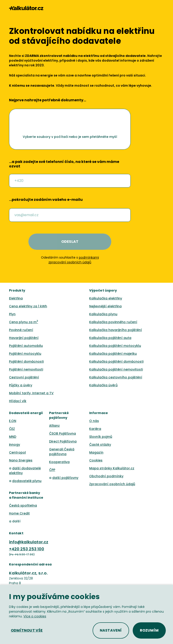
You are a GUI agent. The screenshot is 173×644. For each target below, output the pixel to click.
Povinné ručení (21, 330)
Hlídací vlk (18, 401)
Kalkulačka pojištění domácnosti (116, 361)
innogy (15, 445)
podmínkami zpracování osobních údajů (74, 260)
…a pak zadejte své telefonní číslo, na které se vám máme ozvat (64, 164)
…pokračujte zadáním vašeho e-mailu (46, 200)
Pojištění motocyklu (25, 354)
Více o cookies (35, 616)
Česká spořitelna (23, 505)
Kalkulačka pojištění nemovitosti (116, 369)
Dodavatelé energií (26, 413)
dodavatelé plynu (27, 481)
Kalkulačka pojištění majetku (113, 354)
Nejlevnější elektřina (105, 306)
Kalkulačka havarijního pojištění (116, 330)
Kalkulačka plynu (103, 314)
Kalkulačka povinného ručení (113, 322)
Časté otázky (100, 445)
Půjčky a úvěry (21, 385)
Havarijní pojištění (24, 338)
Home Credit (19, 513)
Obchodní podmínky (106, 476)
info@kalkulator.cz (29, 542)
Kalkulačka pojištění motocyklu (115, 346)
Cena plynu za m (24, 322)
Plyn (12, 314)
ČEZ (12, 429)
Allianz (54, 426)
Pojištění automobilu (26, 346)
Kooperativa (59, 462)
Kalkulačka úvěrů (103, 385)
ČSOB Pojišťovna (63, 433)
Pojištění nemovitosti (26, 369)
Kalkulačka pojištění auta (110, 338)
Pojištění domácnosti (26, 361)
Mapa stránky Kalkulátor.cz (112, 468)
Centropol (17, 452)
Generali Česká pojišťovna (62, 452)
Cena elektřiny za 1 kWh (28, 306)
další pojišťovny (65, 478)
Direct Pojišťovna (63, 441)
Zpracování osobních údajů (112, 484)
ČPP (52, 470)
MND (13, 437)
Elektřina (16, 298)
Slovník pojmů (101, 437)
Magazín (96, 452)
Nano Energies (21, 460)
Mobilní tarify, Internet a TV (31, 393)
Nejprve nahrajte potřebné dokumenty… (48, 100)
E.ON (13, 421)
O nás (94, 421)
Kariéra (95, 429)
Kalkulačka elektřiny (106, 298)
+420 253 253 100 (27, 549)
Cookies (96, 460)
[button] (162, 8)
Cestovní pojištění (24, 377)
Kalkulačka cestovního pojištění (116, 377)
